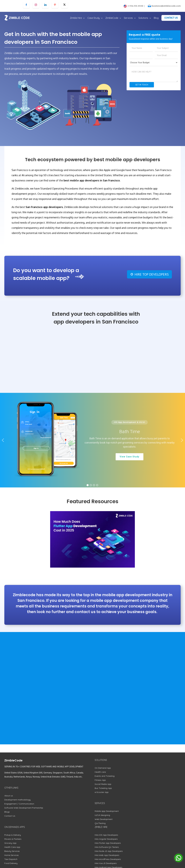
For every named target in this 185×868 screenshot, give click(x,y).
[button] (3, 440)
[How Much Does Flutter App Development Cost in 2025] (92, 539)
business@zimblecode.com (166, 6)
